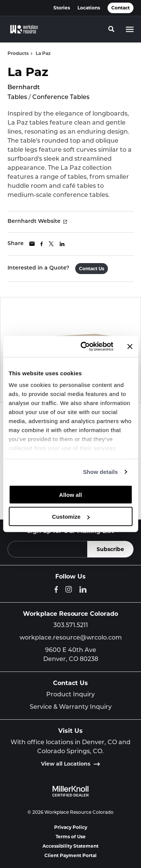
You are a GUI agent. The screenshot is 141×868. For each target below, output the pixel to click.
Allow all (70, 494)
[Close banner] (130, 346)
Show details (101, 472)
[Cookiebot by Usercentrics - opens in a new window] (84, 347)
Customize (71, 517)
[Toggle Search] (111, 29)
